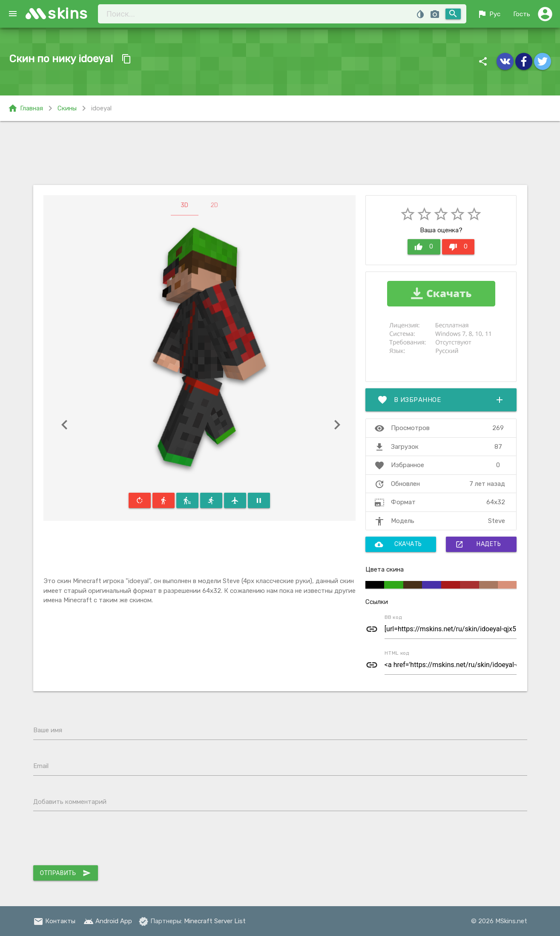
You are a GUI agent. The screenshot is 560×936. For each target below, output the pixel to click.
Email (41, 766)
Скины (67, 108)
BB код (393, 617)
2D (214, 205)
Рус (489, 14)
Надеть (478, 544)
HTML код (397, 653)
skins (68, 13)
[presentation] (98, 840)
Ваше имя (48, 730)
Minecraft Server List (215, 921)
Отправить (66, 873)
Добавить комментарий (70, 802)
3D (184, 205)
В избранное (441, 400)
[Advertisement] (280, 153)
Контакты (54, 921)
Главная (25, 108)
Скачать (398, 544)
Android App (108, 921)
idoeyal (101, 108)
